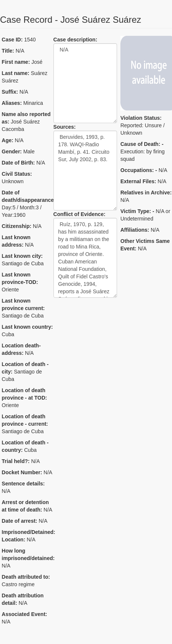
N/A (85, 83)
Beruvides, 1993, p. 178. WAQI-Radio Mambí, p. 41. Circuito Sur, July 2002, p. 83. (85, 171)
